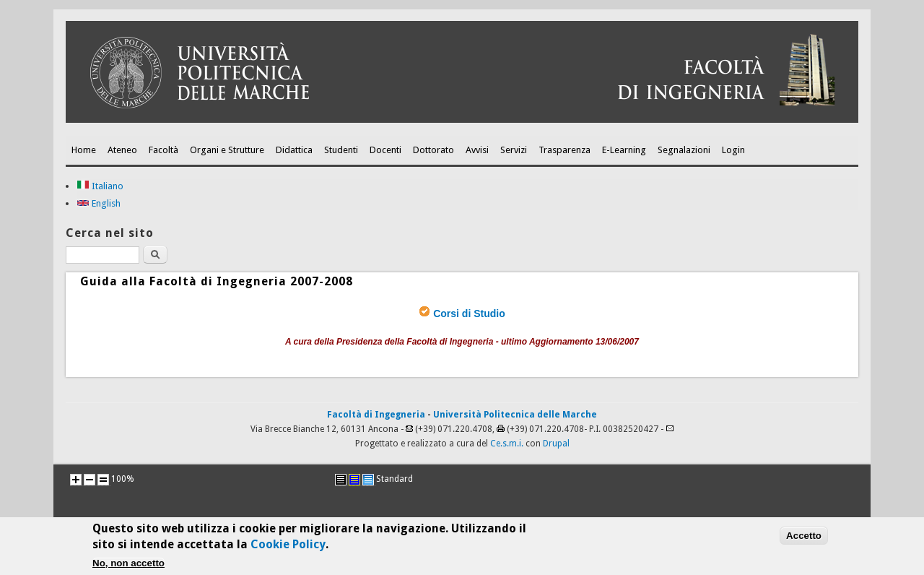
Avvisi (477, 150)
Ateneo (122, 150)
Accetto (804, 540)
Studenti (341, 150)
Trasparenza (565, 150)
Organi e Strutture (227, 150)
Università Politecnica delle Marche (515, 415)
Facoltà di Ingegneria (376, 415)
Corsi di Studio (469, 314)
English (99, 203)
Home (84, 150)
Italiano (100, 186)
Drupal (556, 444)
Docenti (385, 150)
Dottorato (433, 150)
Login (733, 150)
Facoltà (164, 150)
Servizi (514, 150)
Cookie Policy (288, 549)
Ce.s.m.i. (507, 444)
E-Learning (624, 150)
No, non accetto (128, 567)
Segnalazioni (684, 150)
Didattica (294, 150)
